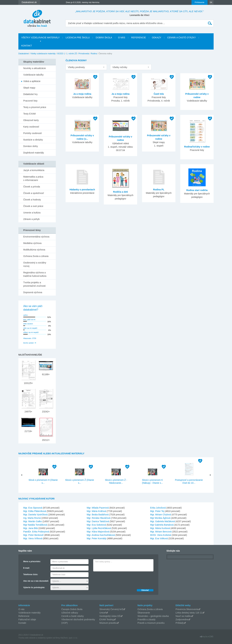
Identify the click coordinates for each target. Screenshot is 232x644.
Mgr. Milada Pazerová (98, 508)
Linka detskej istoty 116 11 (189, 613)
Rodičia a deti (120, 192)
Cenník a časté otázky (181, 38)
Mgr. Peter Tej (157, 511)
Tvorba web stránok (27, 638)
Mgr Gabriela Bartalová (162, 525)
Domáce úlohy (31, 146)
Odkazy (157, 38)
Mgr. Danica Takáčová (98, 521)
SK (211, 2)
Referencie (138, 38)
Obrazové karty (31, 120)
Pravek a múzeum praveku (151, 623)
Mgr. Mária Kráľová (96, 511)
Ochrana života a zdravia (36, 256)
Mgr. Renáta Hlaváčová (99, 518)
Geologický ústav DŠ (110, 616)
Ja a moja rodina (82, 94)
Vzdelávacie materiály (29, 613)
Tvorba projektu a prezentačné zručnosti (34, 284)
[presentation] (118, 579)
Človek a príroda (32, 187)
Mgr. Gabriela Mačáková (163, 521)
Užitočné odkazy (70, 613)
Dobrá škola (104, 38)
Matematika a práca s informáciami (33, 178)
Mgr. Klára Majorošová (98, 532)
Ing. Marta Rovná (32, 518)
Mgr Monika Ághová (160, 518)
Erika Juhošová (158, 508)
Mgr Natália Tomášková (35, 525)
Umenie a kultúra (32, 213)
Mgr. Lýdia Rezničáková (99, 528)
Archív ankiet (28, 343)
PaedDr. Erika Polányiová (36, 532)
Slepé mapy (29, 88)
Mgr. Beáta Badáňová (98, 515)
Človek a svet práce (33, 206)
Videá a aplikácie (32, 81)
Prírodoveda (84, 54)
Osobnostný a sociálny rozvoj (35, 264)
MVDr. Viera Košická (161, 535)
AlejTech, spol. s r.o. (69, 638)
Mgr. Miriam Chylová (161, 515)
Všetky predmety (76, 67)
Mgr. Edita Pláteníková (35, 511)
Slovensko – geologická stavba (153, 616)
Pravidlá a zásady (147, 619)
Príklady (180, 623)
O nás (122, 38)
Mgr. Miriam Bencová (161, 532)
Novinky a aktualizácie (35, 68)
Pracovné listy (30, 101)
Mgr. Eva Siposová (33, 508)
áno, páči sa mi (29, 319)
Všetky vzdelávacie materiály (40, 38)
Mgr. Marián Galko (33, 521)
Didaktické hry (30, 94)
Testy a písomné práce (35, 107)
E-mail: (27, 568)
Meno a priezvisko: (32, 561)
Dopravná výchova (33, 292)
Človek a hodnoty (32, 200)
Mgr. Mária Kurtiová (160, 528)
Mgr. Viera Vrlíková (33, 538)
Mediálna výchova (32, 243)
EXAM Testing (107, 619)
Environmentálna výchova (36, 237)
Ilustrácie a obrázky (33, 140)
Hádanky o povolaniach (82, 190)
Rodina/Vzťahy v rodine (197, 147)
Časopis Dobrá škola (72, 609)
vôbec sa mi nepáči (31, 332)
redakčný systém (45, 638)
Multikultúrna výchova (34, 250)
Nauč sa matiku (183, 616)
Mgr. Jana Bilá (31, 528)
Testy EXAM (29, 114)
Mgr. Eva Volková (159, 538)
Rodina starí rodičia (197, 190)
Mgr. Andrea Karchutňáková (101, 535)
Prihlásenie (200, 2)
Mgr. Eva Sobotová (96, 525)
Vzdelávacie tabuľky (33, 75)
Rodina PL (159, 190)
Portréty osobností (33, 133)
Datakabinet (24, 54)
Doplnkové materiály (34, 153)
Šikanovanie (144, 613)
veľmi (25, 315)
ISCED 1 (61, 54)
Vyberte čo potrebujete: (34, 587)
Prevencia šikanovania (187, 609)
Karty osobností (31, 127)
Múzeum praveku (108, 623)
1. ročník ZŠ (72, 54)
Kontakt (27, 46)
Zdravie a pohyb (31, 219)
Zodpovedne (182, 619)
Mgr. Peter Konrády (97, 538)
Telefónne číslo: (31, 574)
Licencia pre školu (78, 38)
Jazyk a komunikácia (34, 170)
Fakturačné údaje (27, 619)
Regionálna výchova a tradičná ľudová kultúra (35, 274)
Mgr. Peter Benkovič (33, 535)
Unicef (103, 613)
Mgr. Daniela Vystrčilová (35, 515)
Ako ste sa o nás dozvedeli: (36, 581)
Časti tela (159, 94)
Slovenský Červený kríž (111, 609)
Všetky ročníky (120, 67)
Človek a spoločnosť (34, 193)
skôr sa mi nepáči (30, 328)
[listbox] (86, 67)
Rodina (94, 54)
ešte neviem (28, 324)
